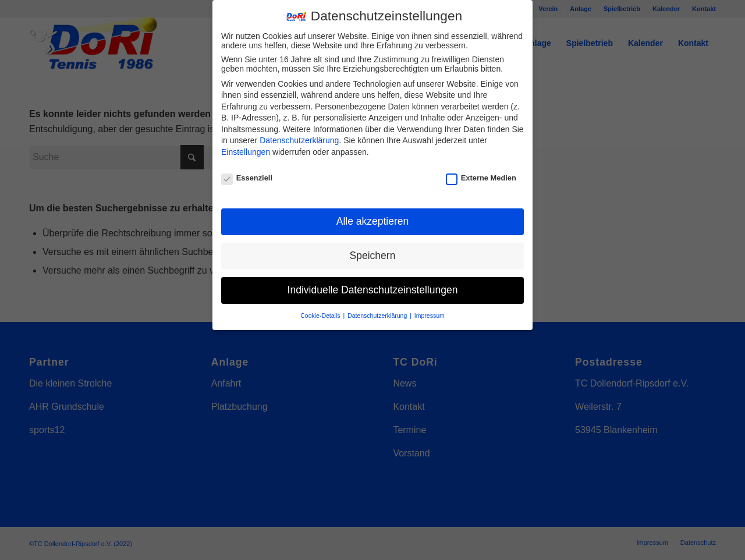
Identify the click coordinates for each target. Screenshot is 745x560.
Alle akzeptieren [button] (373, 219)
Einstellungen (246, 150)
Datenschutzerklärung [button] (378, 314)
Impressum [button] (430, 314)
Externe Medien (481, 176)
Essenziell (247, 176)
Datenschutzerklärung (299, 139)
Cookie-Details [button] (321, 314)
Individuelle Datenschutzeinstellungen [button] (373, 288)
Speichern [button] (373, 254)
